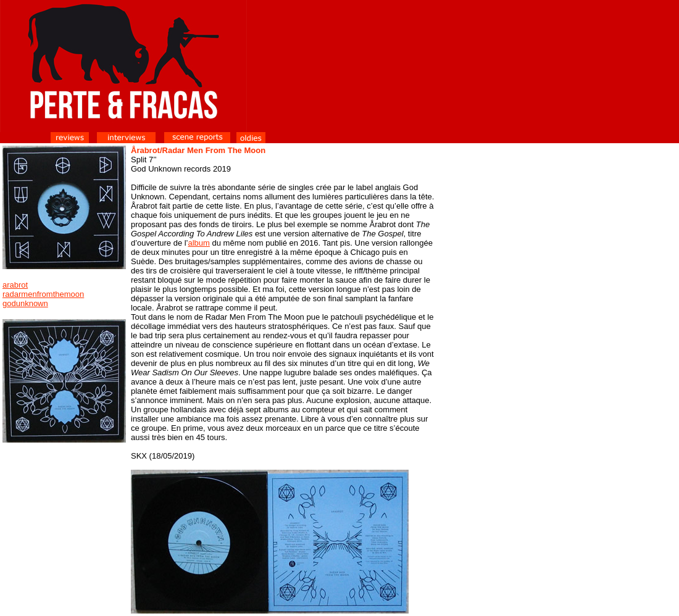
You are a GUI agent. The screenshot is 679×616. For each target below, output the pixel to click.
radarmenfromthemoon (43, 294)
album (199, 243)
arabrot (15, 285)
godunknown (25, 303)
